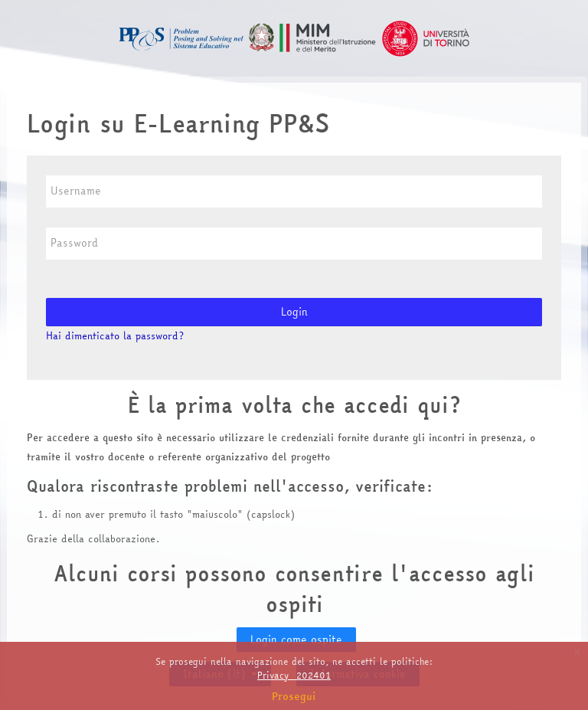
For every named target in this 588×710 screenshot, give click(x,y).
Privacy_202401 (294, 675)
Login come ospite (296, 640)
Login (294, 312)
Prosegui (294, 696)
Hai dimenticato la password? (115, 335)
